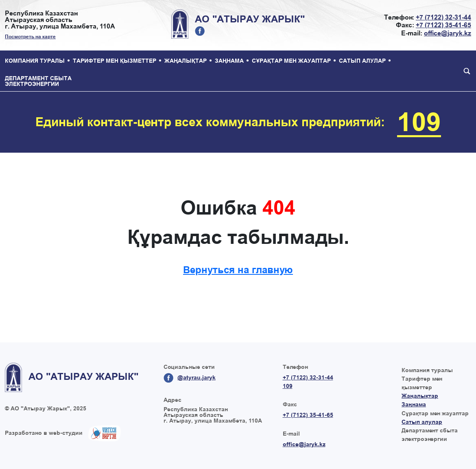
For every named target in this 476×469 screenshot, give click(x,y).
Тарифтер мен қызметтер (115, 61)
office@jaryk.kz (448, 33)
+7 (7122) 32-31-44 (443, 17)
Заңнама (229, 61)
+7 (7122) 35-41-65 (443, 25)
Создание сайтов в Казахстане (105, 433)
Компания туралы (35, 61)
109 (419, 122)
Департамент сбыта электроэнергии (38, 81)
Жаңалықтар (186, 61)
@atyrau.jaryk (200, 31)
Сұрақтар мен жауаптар (291, 61)
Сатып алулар (362, 61)
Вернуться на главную (238, 270)
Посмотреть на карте (30, 37)
